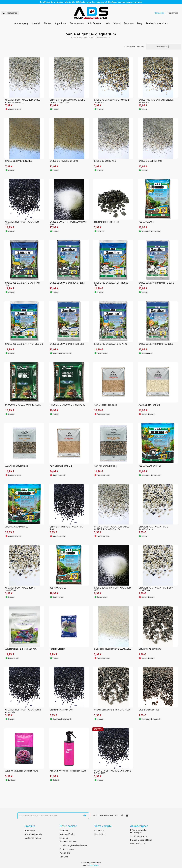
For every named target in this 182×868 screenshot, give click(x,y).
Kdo (108, 23)
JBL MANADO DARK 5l (150, 466)
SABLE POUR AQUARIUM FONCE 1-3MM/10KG (156, 101)
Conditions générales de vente (73, 845)
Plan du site (65, 853)
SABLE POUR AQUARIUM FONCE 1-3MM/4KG (112, 101)
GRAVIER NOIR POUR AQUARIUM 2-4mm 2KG (23, 711)
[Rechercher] (10, 13)
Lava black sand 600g (149, 710)
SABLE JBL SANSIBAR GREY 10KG (156, 344)
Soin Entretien (95, 23)
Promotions (30, 830)
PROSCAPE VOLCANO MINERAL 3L (23, 405)
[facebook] (122, 815)
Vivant (117, 23)
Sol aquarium (77, 23)
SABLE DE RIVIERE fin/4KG (19, 161)
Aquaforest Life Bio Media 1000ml (21, 649)
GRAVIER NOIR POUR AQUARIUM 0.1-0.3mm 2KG (113, 772)
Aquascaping (21, 23)
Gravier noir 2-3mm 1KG (61, 710)
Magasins (64, 857)
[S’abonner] (85, 816)
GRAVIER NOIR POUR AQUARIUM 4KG (67, 528)
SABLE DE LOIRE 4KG (105, 161)
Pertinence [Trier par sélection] (164, 47)
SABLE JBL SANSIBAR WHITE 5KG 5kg (111, 284)
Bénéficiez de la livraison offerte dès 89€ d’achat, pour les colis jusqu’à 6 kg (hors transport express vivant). (91, 2)
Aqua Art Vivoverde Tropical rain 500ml (68, 771)
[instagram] (127, 815)
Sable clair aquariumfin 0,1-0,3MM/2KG (113, 649)
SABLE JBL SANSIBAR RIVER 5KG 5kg (24, 344)
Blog (140, 23)
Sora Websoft (94, 865)
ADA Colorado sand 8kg (61, 466)
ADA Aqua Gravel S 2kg (16, 466)
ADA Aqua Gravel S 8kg (105, 466)
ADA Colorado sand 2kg (105, 405)
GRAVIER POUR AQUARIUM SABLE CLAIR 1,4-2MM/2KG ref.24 (112, 528)
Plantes (47, 23)
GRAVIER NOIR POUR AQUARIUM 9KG (22, 223)
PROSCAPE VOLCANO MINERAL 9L (67, 405)
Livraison (64, 830)
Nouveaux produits (33, 834)
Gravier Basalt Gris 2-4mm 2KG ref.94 (112, 710)
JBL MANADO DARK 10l (17, 527)
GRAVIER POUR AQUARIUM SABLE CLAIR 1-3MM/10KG (67, 101)
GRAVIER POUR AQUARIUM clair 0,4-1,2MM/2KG (157, 589)
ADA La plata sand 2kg (149, 405)
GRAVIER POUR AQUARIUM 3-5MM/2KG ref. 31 (154, 528)
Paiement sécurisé (68, 842)
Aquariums (61, 23)
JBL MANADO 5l (146, 222)
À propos (64, 838)
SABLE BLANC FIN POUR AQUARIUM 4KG (113, 589)
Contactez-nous (67, 849)
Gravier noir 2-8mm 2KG (150, 649)
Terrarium (129, 23)
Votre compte (103, 826)
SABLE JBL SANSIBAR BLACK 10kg (67, 283)
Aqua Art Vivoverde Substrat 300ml (22, 771)
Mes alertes (100, 834)
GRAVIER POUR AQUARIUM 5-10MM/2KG (20, 589)
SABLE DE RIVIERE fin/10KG (64, 161)
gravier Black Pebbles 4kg (106, 222)
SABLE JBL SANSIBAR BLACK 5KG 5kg (22, 284)
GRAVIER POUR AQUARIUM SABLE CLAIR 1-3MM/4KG (23, 101)
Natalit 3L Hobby (58, 649)
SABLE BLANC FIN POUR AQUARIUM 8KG (68, 223)
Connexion (99, 830)
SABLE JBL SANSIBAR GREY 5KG (111, 344)
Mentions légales (67, 834)
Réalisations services (157, 23)
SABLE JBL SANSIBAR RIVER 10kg (67, 344)
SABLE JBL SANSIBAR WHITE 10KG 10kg (156, 284)
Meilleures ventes (33, 838)
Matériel (36, 23)
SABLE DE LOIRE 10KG (150, 161)
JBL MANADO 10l (58, 588)
